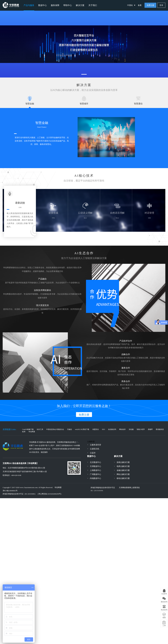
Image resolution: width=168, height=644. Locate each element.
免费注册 (150, 5)
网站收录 (122, 429)
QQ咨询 (164, 594)
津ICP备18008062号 (10, 491)
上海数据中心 (95, 470)
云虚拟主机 (95, 449)
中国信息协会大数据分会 (55, 429)
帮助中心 (68, 5)
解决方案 (80, 5)
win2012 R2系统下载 (82, 429)
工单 (164, 626)
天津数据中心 (95, 466)
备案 (140, 5)
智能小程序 (141, 429)
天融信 (69, 429)
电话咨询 (164, 610)
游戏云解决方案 (123, 462)
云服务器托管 (95, 445)
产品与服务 (29, 5)
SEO (103, 429)
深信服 (131, 429)
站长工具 (40, 429)
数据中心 (43, 5)
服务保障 (55, 5)
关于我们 (93, 5)
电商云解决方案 (123, 466)
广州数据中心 (95, 474)
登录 (161, 5)
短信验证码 (112, 429)
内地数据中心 (95, 478)
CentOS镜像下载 (28, 429)
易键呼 (150, 429)
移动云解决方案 (123, 478)
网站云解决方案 (123, 474)
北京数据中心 (95, 462)
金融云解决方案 (123, 470)
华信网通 (32, 432)
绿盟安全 (96, 429)
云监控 (93, 453)
